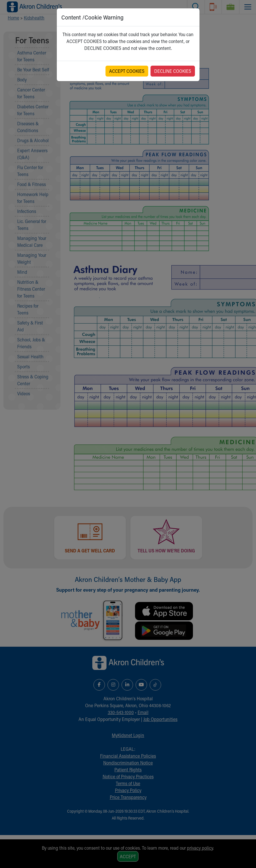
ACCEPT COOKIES (127, 71)
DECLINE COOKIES (173, 71)
